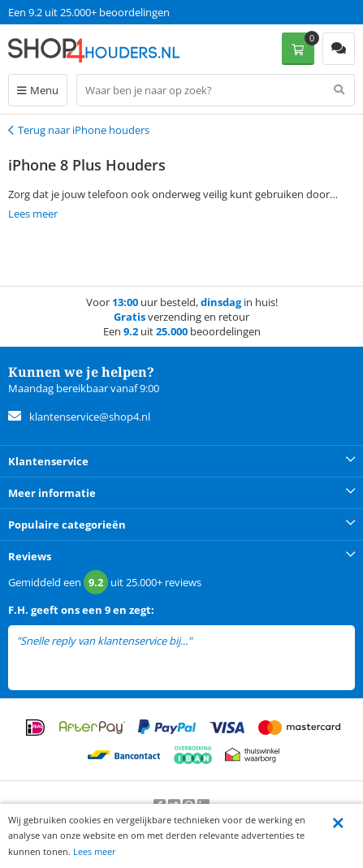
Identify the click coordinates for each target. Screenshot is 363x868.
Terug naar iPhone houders (84, 130)
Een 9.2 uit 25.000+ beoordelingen (89, 12)
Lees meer (95, 851)
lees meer (217, 641)
